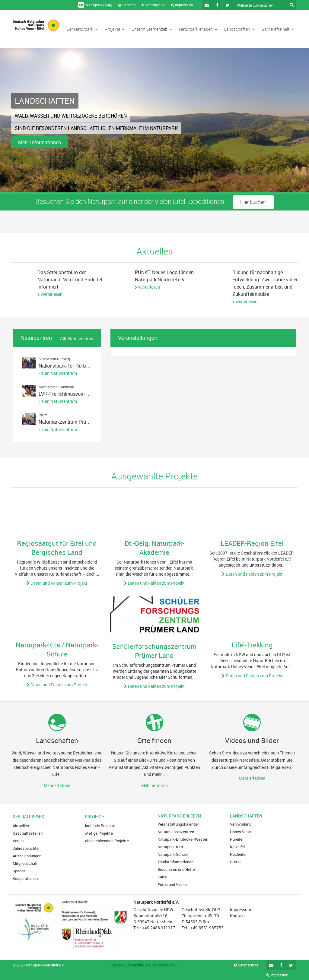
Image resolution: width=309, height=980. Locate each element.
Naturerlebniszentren (176, 832)
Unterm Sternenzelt (152, 29)
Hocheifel (238, 854)
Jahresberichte (26, 848)
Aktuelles (21, 826)
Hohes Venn (240, 832)
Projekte (115, 29)
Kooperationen (25, 878)
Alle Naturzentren (77, 339)
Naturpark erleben (198, 29)
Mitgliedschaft (25, 863)
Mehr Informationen (40, 142)
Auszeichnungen (27, 856)
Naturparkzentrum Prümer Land (73, 422)
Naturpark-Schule (173, 854)
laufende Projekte (100, 826)
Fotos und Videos (173, 884)
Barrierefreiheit (278, 29)
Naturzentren (36, 338)
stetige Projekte (99, 833)
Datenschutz (246, 965)
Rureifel (237, 839)
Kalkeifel (237, 847)
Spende (19, 871)
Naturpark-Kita (170, 847)
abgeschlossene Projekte (107, 841)
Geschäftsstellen (28, 833)
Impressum (182, 5)
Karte (162, 877)
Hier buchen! (253, 202)
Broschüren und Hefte (176, 869)
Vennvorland (241, 824)
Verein (18, 841)
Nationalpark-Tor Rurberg (66, 366)
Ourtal (235, 862)
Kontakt (237, 916)
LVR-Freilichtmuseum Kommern (73, 394)
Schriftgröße (153, 5)
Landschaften (239, 29)
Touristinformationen (175, 862)
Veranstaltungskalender (178, 824)
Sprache (127, 5)
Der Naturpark (82, 29)
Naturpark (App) (95, 5)
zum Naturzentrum (59, 373)
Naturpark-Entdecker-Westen (183, 839)
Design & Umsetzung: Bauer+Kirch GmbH (144, 965)
